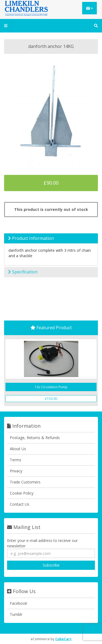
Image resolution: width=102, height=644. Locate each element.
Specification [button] (23, 272)
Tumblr (16, 614)
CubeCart (63, 639)
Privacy (16, 471)
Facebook (18, 603)
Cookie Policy (22, 493)
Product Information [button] (31, 238)
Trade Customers (25, 482)
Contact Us (20, 504)
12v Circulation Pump (51, 387)
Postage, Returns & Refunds (35, 438)
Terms (16, 460)
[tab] (51, 238)
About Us (18, 449)
